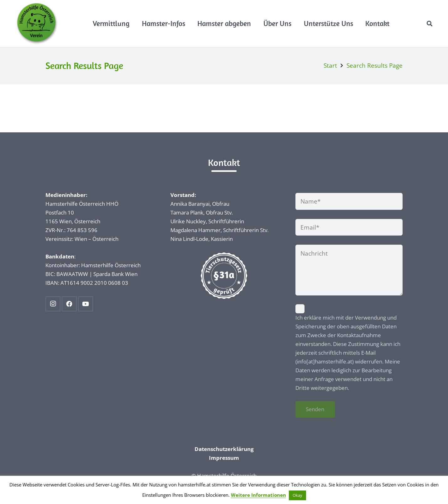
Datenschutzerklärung (224, 449)
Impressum (224, 458)
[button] (430, 24)
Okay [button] (297, 495)
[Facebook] (69, 304)
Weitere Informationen (258, 495)
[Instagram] (53, 304)
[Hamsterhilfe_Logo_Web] (37, 24)
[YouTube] (86, 304)
